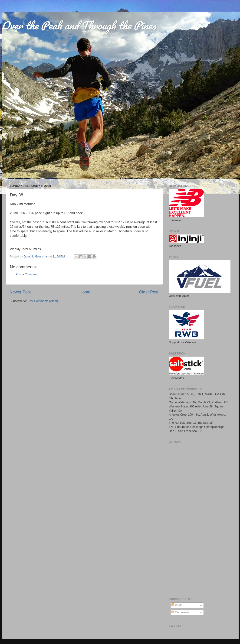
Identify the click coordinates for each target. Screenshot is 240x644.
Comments (180, 612)
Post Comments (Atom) (43, 301)
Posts (177, 605)
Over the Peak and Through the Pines (79, 25)
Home (85, 292)
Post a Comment (27, 274)
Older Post (149, 292)
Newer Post (20, 292)
